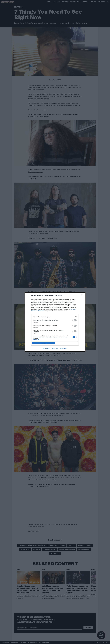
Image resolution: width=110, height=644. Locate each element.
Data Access (55, 348)
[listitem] (55, 317)
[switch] (75, 320)
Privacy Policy (64, 348)
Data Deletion (46, 348)
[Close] (82, 296)
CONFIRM (44, 343)
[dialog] (55, 322)
